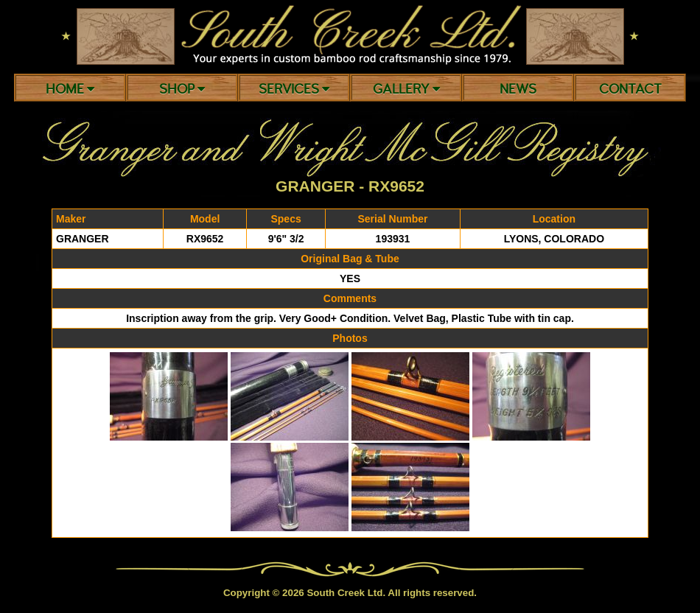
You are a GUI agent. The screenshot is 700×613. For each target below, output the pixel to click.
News (518, 90)
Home (70, 90)
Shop (182, 90)
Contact (630, 90)
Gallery (406, 90)
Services (294, 90)
